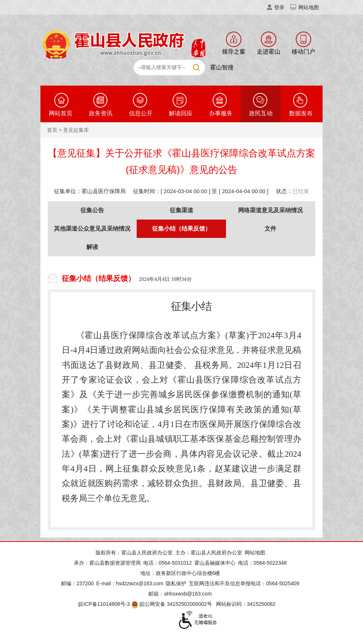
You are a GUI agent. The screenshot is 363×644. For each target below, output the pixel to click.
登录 (279, 7)
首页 (52, 130)
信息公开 (141, 113)
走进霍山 (269, 52)
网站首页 (61, 113)
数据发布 (301, 113)
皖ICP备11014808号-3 (104, 604)
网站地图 (309, 7)
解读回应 (181, 113)
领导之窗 (234, 52)
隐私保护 (176, 583)
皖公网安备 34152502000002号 (172, 604)
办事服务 (221, 113)
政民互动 (261, 113)
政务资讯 (101, 113)
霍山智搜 (222, 67)
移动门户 (303, 52)
